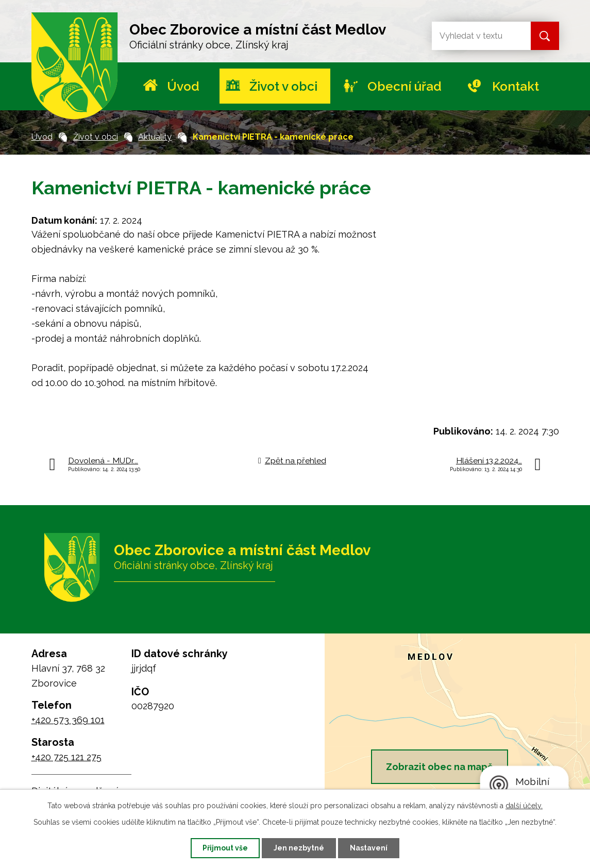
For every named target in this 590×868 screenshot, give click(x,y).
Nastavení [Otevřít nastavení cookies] (369, 848)
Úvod (183, 86)
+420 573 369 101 (68, 720)
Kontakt (516, 86)
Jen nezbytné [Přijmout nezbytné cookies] (299, 848)
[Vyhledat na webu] (473, 36)
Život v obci (283, 86)
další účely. (524, 806)
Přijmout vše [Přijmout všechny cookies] (225, 848)
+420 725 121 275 (66, 757)
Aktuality (155, 137)
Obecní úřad (404, 86)
